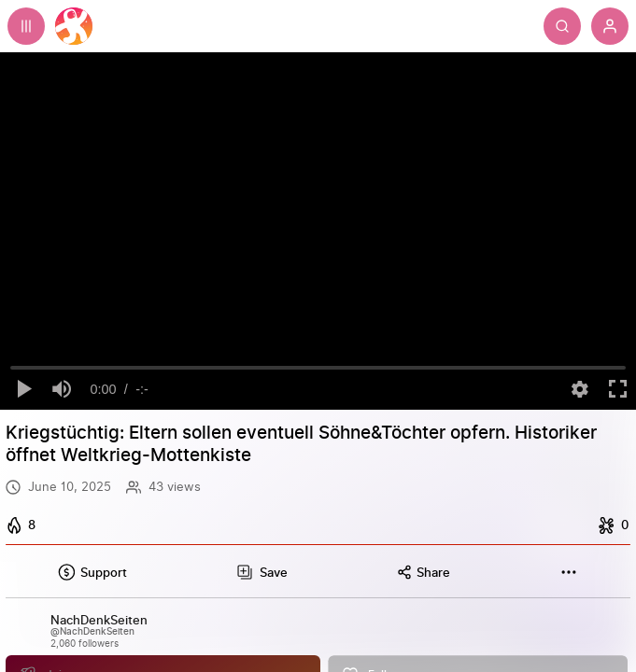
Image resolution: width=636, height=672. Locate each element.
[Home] (74, 26)
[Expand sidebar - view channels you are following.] (26, 26)
